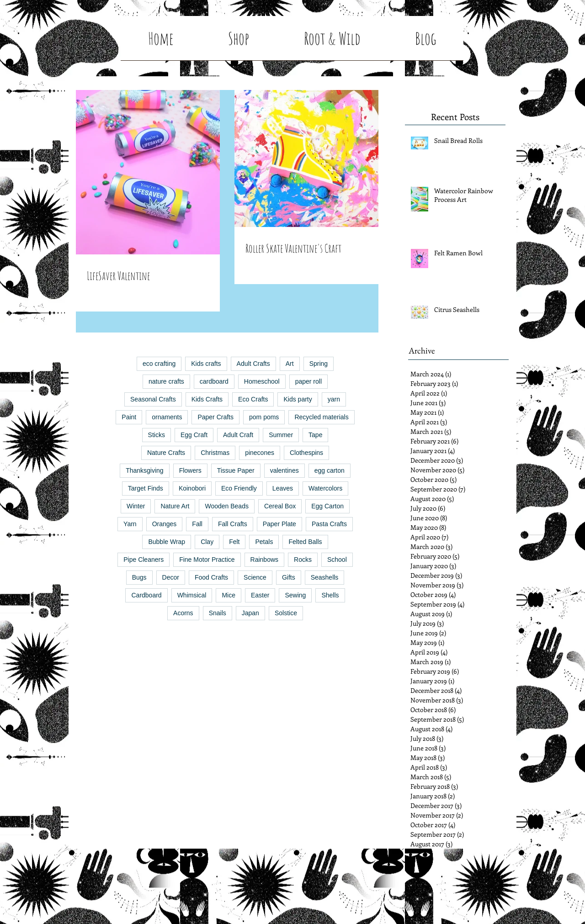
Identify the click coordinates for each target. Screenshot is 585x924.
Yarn (130, 524)
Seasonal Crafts (153, 399)
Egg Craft (194, 435)
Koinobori (192, 488)
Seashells (325, 577)
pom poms (264, 417)
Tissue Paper (236, 470)
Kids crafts (206, 364)
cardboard (214, 381)
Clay (207, 542)
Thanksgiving (145, 470)
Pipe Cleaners (144, 560)
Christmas (215, 453)
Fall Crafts (233, 524)
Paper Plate (279, 524)
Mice (229, 595)
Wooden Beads (226, 506)
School (337, 560)
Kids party (298, 399)
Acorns (183, 613)
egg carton (330, 470)
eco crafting (159, 364)
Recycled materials (321, 417)
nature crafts (166, 381)
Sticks (157, 435)
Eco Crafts (253, 399)
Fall (197, 524)
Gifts (289, 577)
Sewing (295, 595)
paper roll (308, 381)
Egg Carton (327, 506)
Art (290, 364)
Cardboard (146, 595)
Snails (218, 613)
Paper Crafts (215, 417)
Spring (319, 364)
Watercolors (325, 488)
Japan (250, 613)
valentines (285, 470)
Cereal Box (280, 506)
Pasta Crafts (329, 524)
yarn (334, 399)
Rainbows (264, 560)
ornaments (167, 417)
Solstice (286, 613)
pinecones (260, 453)
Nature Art (175, 506)
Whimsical (192, 595)
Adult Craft (238, 435)
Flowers (190, 470)
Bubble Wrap (167, 542)
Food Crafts (211, 577)
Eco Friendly (239, 488)
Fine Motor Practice (207, 560)
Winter (136, 506)
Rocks (303, 560)
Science (255, 577)
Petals (264, 542)
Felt (234, 542)
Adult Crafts (253, 364)
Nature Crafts (166, 453)
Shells (330, 595)
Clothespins (306, 453)
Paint (129, 417)
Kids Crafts (207, 399)
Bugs (139, 577)
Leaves (283, 488)
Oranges (165, 524)
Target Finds (146, 488)
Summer (281, 435)
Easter (260, 595)
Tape (315, 435)
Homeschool (262, 381)
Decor (171, 577)
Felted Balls (305, 542)
